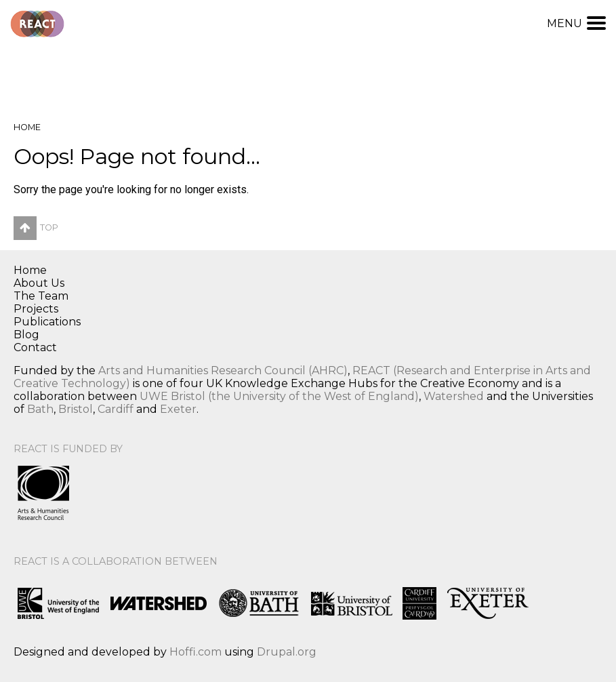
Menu (576, 23)
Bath (40, 409)
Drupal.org (287, 652)
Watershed (454, 396)
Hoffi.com (196, 652)
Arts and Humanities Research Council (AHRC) (223, 370)
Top (36, 227)
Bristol (76, 409)
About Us (39, 283)
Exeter (178, 409)
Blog (26, 335)
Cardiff (116, 409)
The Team (41, 296)
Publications (47, 322)
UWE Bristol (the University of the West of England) (279, 396)
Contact (35, 347)
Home (27, 127)
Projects (36, 309)
